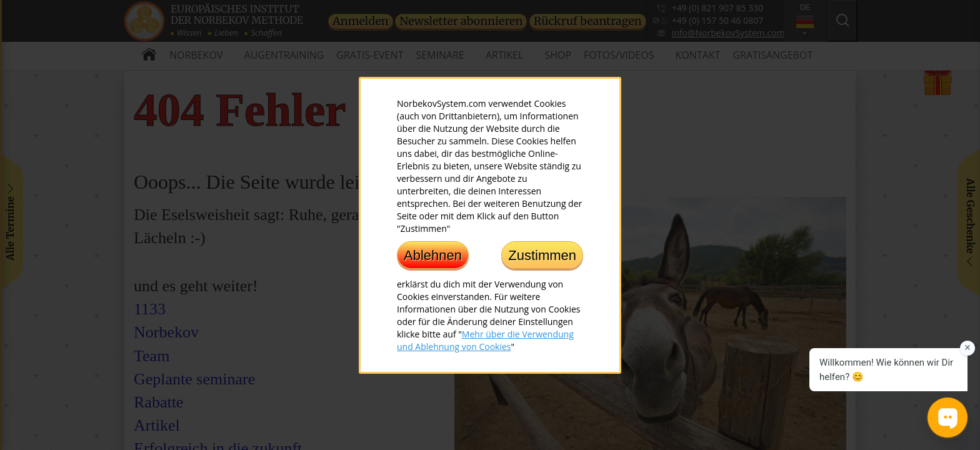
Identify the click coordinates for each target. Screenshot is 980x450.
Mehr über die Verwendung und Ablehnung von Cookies (485, 340)
